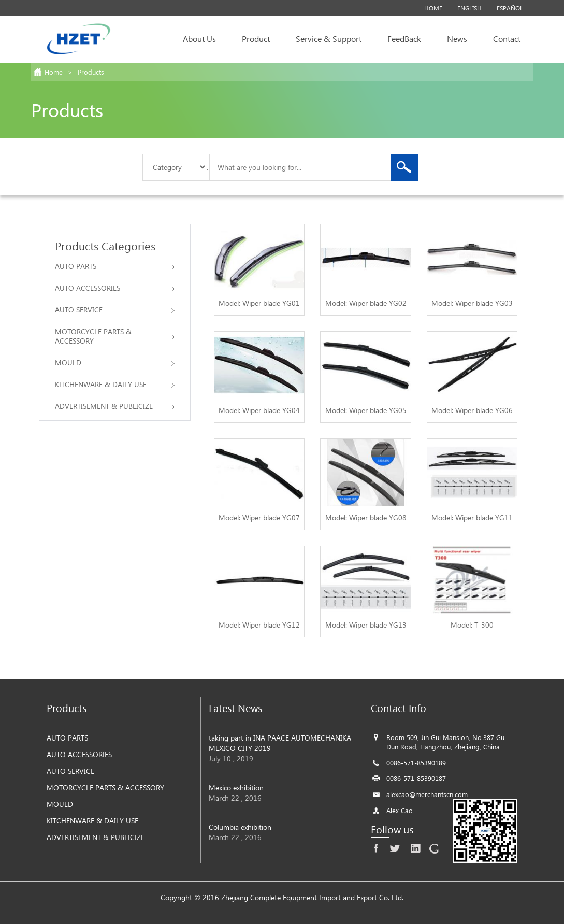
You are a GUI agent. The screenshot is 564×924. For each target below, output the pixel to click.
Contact (507, 39)
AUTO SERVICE (115, 310)
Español (510, 8)
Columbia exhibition (240, 827)
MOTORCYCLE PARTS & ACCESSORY (115, 336)
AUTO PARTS (115, 266)
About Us (199, 39)
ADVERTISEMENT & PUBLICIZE (115, 406)
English (469, 8)
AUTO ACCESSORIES (115, 288)
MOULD (115, 363)
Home (433, 8)
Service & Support (329, 39)
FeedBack (404, 39)
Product (256, 39)
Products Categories (105, 246)
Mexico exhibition (236, 787)
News (457, 39)
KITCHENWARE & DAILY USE (115, 384)
